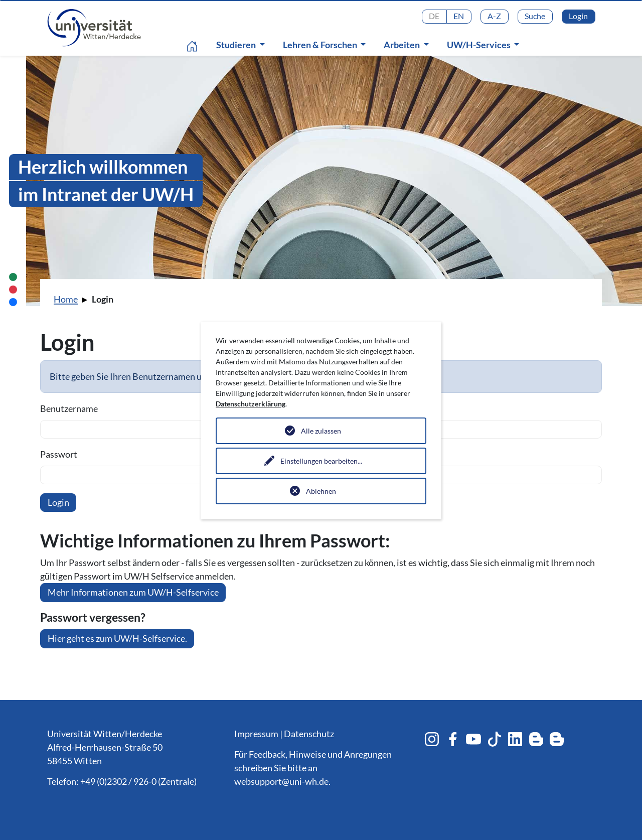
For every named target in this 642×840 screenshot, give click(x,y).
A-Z (494, 16)
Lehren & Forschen (321, 45)
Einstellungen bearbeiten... (321, 461)
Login (578, 16)
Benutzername (69, 408)
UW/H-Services (479, 45)
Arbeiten (403, 45)
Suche (535, 16)
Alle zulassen (321, 431)
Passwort (59, 454)
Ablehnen (321, 491)
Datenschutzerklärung (251, 404)
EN (459, 16)
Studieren (237, 45)
